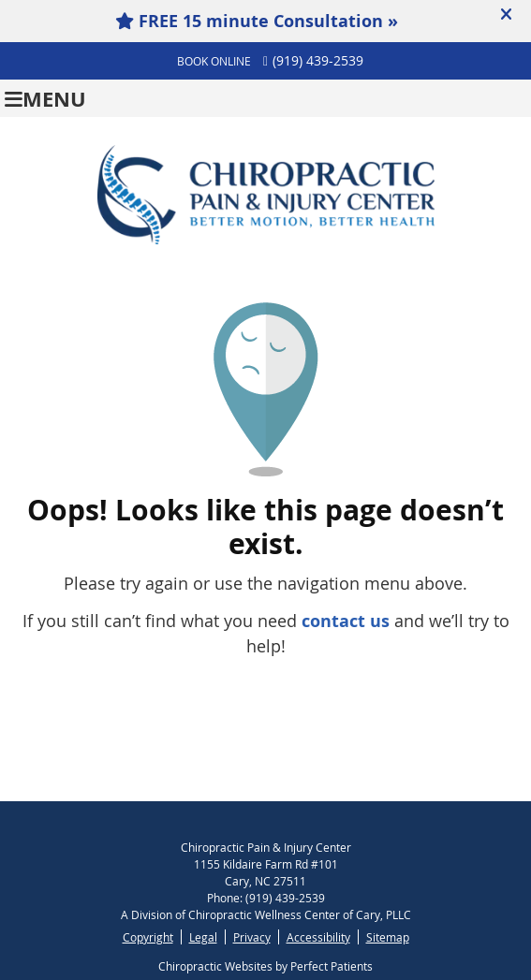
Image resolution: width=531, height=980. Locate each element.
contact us (346, 621)
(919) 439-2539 (318, 60)
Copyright (148, 937)
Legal (203, 937)
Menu (45, 99)
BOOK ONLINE (214, 61)
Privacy (252, 937)
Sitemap (388, 937)
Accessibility (318, 937)
